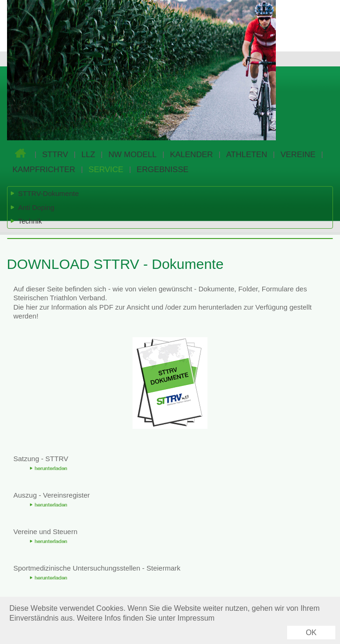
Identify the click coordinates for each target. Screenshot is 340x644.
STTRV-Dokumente (44, 194)
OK (311, 633)
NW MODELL (133, 155)
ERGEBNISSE (163, 170)
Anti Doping (32, 208)
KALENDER (192, 155)
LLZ (88, 155)
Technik (26, 221)
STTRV (55, 155)
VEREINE (298, 155)
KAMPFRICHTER (44, 170)
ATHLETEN (247, 155)
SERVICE (106, 170)
